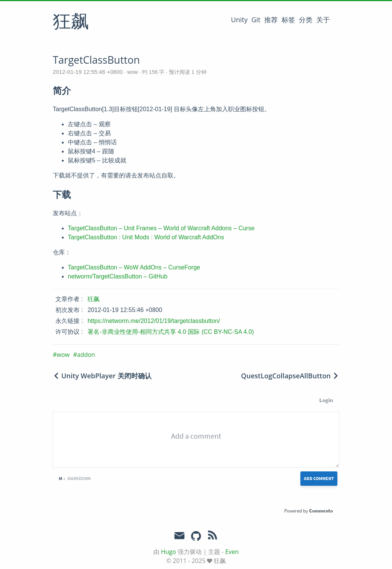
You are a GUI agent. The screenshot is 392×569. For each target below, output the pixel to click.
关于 (323, 20)
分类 (306, 20)
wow (133, 72)
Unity (239, 20)
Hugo (168, 552)
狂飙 (71, 22)
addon (86, 355)
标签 (288, 20)
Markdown (75, 478)
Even (232, 552)
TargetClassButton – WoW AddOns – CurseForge (134, 267)
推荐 (271, 20)
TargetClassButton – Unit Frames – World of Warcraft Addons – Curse (161, 228)
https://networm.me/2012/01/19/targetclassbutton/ (154, 321)
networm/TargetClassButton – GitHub (118, 276)
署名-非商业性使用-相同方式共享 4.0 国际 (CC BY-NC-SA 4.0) (171, 332)
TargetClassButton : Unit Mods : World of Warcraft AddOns (146, 237)
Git (256, 20)
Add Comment (319, 478)
